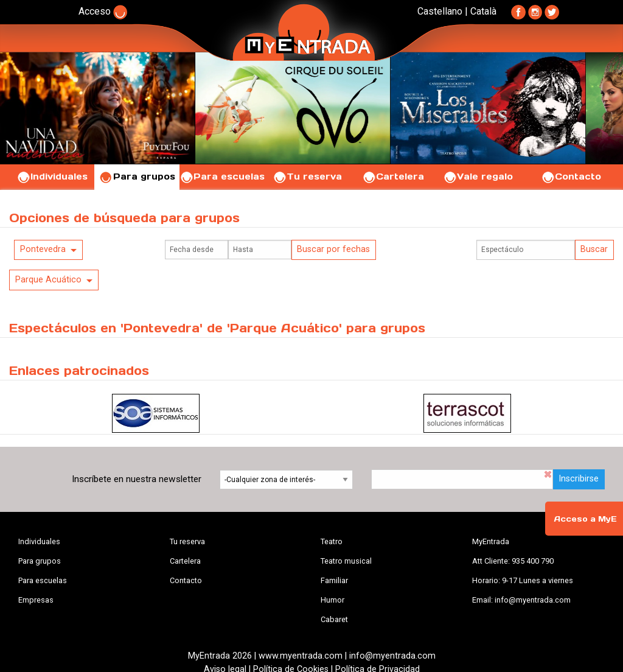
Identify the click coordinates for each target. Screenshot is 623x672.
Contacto (571, 177)
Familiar (334, 580)
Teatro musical (346, 561)
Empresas (36, 600)
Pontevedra (43, 249)
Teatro (332, 541)
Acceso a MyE (585, 519)
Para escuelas (222, 177)
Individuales (52, 177)
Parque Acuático (48, 280)
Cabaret (334, 619)
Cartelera (393, 177)
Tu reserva (307, 177)
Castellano (440, 11)
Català (483, 11)
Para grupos (137, 177)
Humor (332, 600)
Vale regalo (478, 177)
